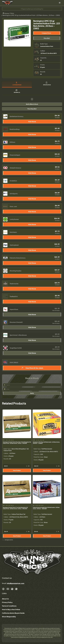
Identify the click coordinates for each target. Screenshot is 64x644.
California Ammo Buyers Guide (13, 613)
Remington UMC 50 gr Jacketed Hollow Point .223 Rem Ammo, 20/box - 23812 (31, 15)
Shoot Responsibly (9, 617)
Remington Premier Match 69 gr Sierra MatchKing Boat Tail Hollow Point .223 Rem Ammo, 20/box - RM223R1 (17, 443)
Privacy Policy (7, 602)
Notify (32, 393)
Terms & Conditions (9, 606)
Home (6, 13)
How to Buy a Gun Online (11, 609)
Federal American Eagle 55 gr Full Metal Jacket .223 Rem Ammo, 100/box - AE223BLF (46, 508)
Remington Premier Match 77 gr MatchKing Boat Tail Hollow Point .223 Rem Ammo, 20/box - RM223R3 (15, 508)
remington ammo (9, 540)
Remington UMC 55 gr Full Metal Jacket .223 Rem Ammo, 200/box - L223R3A (46, 443)
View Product (17, 470)
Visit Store (32, 122)
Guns (12, 13)
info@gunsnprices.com (16, 583)
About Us (5, 599)
